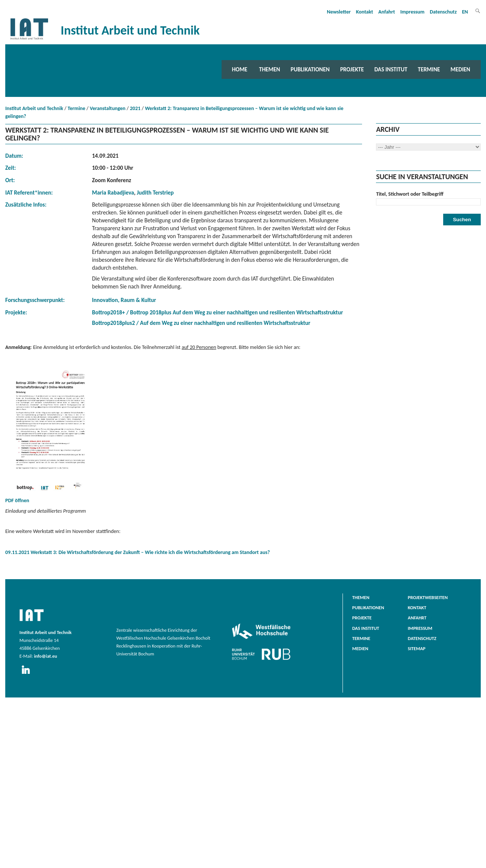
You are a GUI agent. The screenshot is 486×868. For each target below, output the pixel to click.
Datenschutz (443, 12)
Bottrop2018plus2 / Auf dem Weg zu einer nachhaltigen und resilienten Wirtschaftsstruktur (201, 323)
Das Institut (391, 69)
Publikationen (310, 69)
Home (240, 69)
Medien (460, 69)
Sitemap (417, 648)
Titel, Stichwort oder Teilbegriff (410, 194)
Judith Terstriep (155, 192)
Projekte (352, 69)
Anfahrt (386, 12)
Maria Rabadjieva (113, 192)
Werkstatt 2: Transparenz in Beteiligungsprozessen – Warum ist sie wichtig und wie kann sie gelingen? (174, 112)
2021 (135, 108)
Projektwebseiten (428, 597)
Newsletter (339, 12)
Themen (270, 69)
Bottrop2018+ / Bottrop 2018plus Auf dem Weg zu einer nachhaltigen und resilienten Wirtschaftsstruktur (217, 312)
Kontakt (364, 12)
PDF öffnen (50, 435)
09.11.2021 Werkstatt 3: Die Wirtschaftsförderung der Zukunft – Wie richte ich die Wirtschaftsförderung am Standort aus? (138, 552)
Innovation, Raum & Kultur (124, 300)
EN (465, 12)
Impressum (413, 12)
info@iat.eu (45, 656)
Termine (429, 69)
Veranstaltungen (108, 108)
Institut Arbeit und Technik (34, 108)
